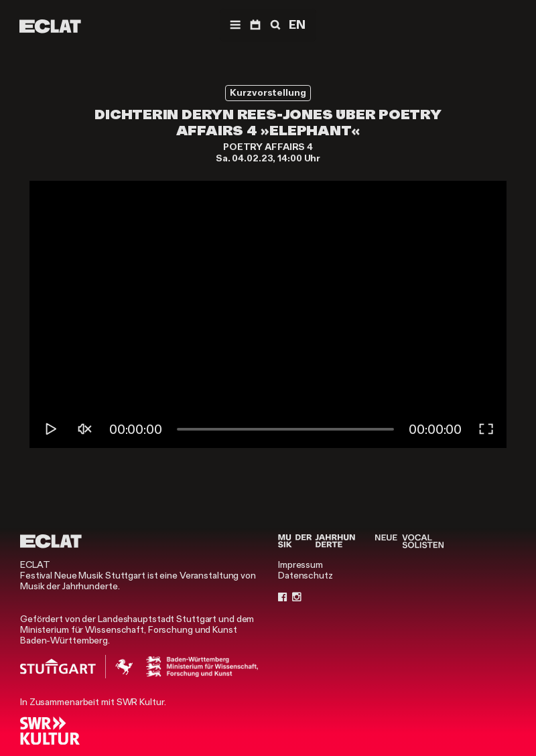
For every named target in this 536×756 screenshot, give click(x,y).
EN (297, 25)
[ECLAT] (50, 26)
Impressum (300, 564)
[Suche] (274, 25)
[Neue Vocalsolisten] (409, 541)
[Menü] (235, 25)
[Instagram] (297, 597)
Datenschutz (306, 575)
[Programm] (255, 25)
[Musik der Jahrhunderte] (317, 541)
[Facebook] (283, 597)
